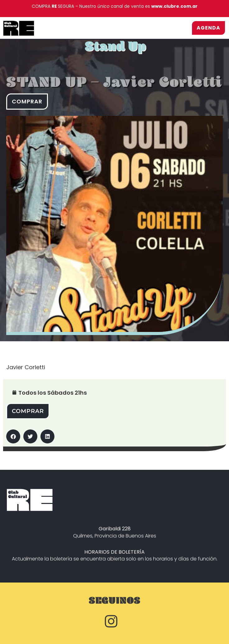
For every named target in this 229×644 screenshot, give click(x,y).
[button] (13, 436)
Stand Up (115, 50)
